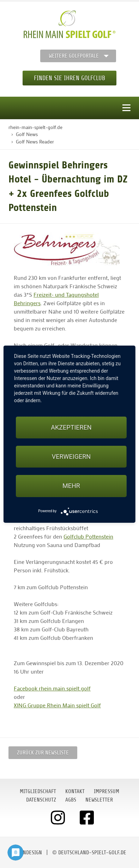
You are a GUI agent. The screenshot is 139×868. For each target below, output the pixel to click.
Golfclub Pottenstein (88, 536)
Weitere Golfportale (74, 56)
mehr (71, 486)
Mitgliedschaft (38, 791)
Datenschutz (41, 800)
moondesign (28, 853)
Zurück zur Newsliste (43, 753)
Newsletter (99, 800)
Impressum (107, 791)
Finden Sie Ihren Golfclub (69, 78)
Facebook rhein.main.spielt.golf (52, 688)
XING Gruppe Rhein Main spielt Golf (57, 705)
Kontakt (75, 791)
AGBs (71, 800)
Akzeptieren (71, 427)
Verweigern (71, 456)
